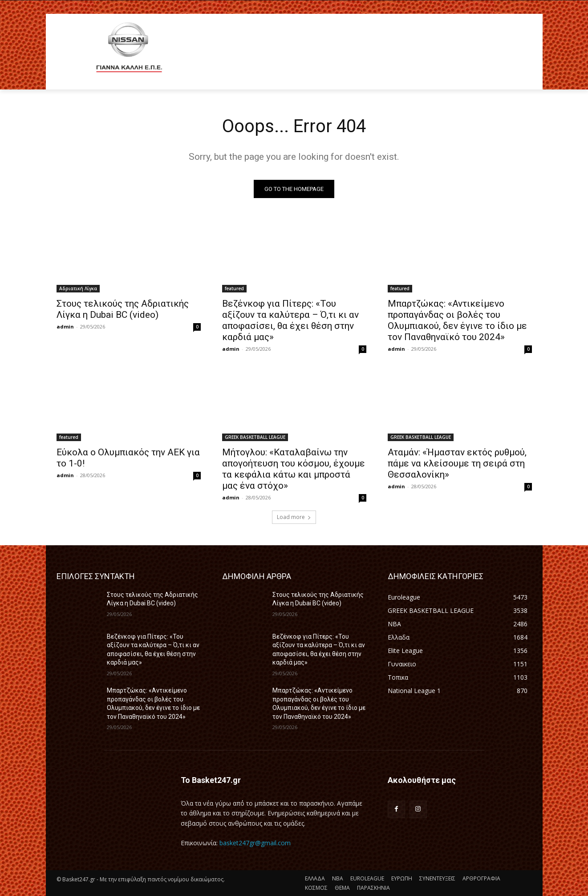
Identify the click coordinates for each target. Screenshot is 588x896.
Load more (294, 517)
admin (65, 326)
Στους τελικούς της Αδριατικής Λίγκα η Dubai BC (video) (123, 309)
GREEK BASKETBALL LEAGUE (255, 437)
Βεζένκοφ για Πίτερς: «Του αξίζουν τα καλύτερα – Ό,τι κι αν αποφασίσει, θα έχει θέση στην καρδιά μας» (290, 320)
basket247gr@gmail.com (255, 843)
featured (234, 288)
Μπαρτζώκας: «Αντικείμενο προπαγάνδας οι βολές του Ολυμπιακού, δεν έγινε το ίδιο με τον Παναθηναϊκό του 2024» (457, 320)
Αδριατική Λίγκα (78, 288)
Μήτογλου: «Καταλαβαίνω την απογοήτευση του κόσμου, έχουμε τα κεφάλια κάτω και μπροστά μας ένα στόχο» (294, 469)
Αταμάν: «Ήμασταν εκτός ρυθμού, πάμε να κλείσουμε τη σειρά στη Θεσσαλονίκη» (457, 463)
